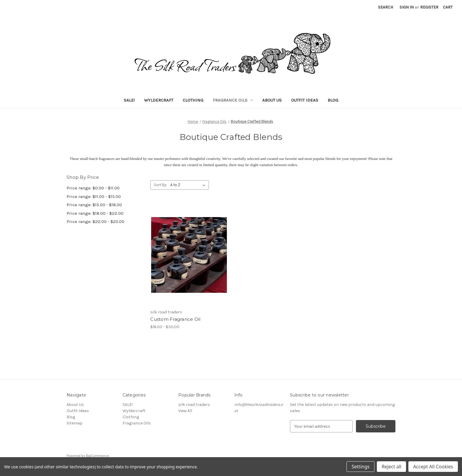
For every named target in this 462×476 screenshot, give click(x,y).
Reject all (391, 467)
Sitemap (75, 423)
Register (429, 7)
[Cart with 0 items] (448, 7)
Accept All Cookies (433, 467)
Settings (360, 467)
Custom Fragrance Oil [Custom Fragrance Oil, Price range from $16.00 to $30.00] (175, 319)
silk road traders (194, 405)
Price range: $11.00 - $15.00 (94, 196)
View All (185, 411)
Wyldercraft (159, 100)
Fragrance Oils (233, 100)
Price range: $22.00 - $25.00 (95, 222)
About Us (272, 100)
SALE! (129, 100)
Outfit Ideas (305, 100)
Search (386, 7)
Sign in (407, 7)
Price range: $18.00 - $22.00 (95, 213)
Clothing (193, 100)
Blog (333, 100)
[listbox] (189, 185)
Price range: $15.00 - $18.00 (94, 205)
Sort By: (160, 185)
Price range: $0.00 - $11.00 (93, 188)
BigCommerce (98, 456)
